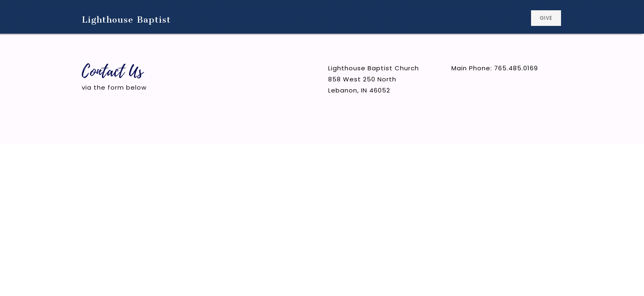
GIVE (546, 18)
